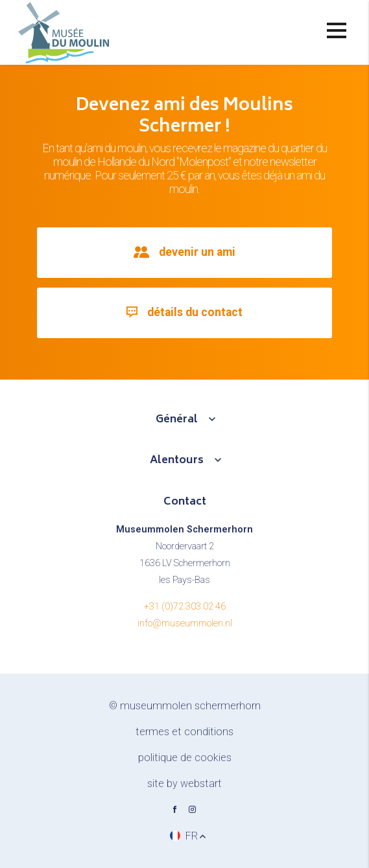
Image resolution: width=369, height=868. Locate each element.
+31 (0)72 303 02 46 (185, 607)
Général (177, 420)
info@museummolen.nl (185, 623)
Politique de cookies (185, 758)
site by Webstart (184, 783)
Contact (185, 502)
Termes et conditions (184, 732)
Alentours (177, 461)
